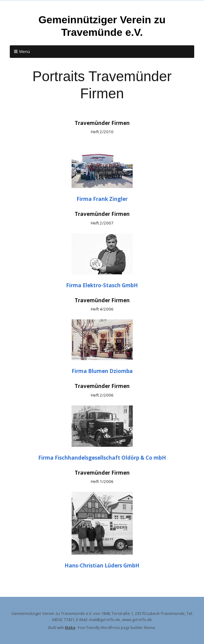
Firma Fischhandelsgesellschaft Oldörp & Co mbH (102, 458)
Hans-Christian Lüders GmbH (102, 565)
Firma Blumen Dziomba (102, 371)
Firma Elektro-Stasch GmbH (102, 285)
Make (70, 628)
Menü (25, 51)
